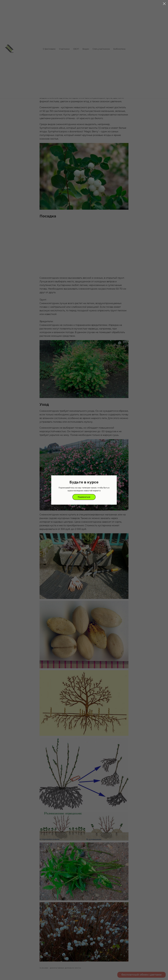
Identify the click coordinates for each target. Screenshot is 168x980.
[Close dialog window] (164, 4)
